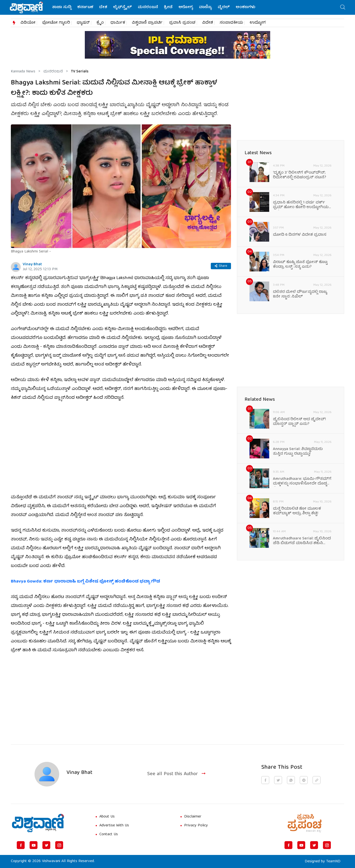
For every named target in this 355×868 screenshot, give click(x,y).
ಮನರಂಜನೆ (148, 7)
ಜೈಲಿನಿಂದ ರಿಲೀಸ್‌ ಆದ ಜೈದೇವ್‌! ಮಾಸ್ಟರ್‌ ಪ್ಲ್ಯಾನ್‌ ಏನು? (299, 422)
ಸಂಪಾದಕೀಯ (231, 23)
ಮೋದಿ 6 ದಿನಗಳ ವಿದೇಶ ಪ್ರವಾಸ (300, 235)
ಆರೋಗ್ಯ (186, 7)
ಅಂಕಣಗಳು (246, 7)
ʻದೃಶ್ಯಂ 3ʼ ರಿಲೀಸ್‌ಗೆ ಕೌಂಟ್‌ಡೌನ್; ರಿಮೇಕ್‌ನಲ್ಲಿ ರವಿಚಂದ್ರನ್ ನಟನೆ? (300, 175)
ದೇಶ (103, 7)
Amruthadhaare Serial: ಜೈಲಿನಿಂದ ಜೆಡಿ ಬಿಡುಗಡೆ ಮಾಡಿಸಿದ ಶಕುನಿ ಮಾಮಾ (302, 541)
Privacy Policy (196, 826)
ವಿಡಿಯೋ (28, 23)
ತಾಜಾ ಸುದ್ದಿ (62, 7)
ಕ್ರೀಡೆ (168, 7)
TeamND (333, 862)
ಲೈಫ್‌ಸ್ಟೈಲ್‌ (123, 7)
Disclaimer (193, 817)
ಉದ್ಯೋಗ (258, 23)
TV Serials (80, 72)
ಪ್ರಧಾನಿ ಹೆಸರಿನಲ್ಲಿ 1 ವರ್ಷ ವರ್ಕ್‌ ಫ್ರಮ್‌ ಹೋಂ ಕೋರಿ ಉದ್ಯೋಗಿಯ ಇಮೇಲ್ (301, 205)
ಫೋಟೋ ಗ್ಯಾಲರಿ (56, 23)
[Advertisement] (121, 696)
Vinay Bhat (32, 265)
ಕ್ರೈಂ (100, 23)
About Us (107, 817)
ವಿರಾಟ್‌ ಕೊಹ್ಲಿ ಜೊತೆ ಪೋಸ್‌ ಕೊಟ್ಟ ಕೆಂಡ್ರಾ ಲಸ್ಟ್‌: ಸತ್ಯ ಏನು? (300, 265)
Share (221, 266)
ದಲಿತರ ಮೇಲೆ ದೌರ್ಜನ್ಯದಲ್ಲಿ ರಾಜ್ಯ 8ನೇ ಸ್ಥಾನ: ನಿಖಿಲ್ (300, 295)
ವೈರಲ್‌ (224, 7)
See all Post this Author (177, 774)
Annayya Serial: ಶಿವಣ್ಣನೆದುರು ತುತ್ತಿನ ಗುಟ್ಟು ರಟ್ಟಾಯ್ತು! (298, 452)
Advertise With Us (114, 826)
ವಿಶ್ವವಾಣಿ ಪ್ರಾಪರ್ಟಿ (147, 23)
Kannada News (23, 72)
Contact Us (109, 835)
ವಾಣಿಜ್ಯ (205, 7)
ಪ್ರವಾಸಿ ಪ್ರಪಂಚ (182, 23)
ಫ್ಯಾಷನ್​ (83, 23)
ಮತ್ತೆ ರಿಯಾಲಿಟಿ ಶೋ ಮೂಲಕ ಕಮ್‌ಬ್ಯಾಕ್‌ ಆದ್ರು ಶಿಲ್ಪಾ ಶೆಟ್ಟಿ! (297, 511)
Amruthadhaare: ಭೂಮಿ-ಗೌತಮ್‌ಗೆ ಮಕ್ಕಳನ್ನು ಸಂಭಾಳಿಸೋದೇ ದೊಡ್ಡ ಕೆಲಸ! (302, 482)
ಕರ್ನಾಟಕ (85, 7)
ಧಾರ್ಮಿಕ (118, 23)
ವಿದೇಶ (208, 23)
